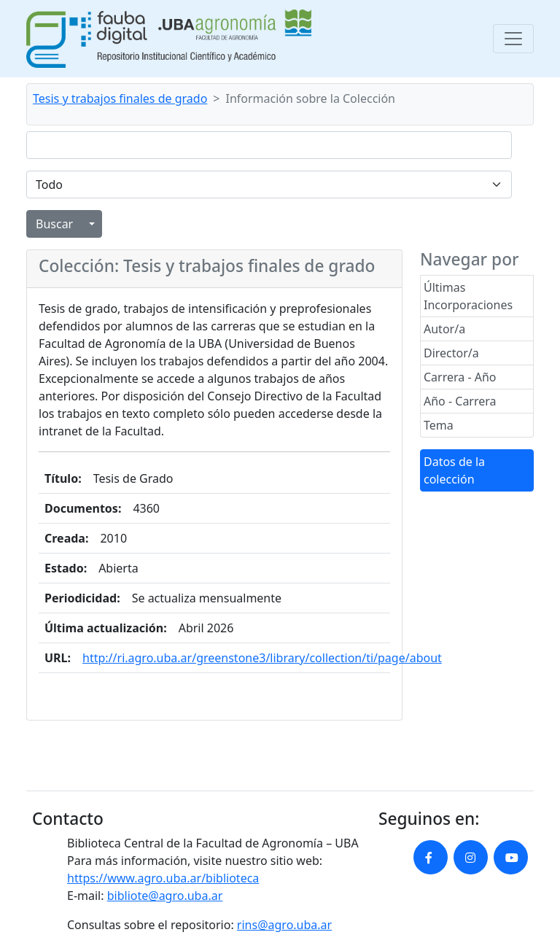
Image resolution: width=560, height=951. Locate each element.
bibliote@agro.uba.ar (165, 896)
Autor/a (444, 329)
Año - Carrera (460, 401)
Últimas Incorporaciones (468, 296)
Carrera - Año (460, 377)
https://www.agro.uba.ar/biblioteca (163, 878)
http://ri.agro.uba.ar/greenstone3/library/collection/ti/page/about (262, 658)
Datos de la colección (454, 470)
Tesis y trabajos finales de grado (120, 98)
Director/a (451, 353)
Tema (439, 425)
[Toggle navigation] (513, 39)
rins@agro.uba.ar (284, 925)
